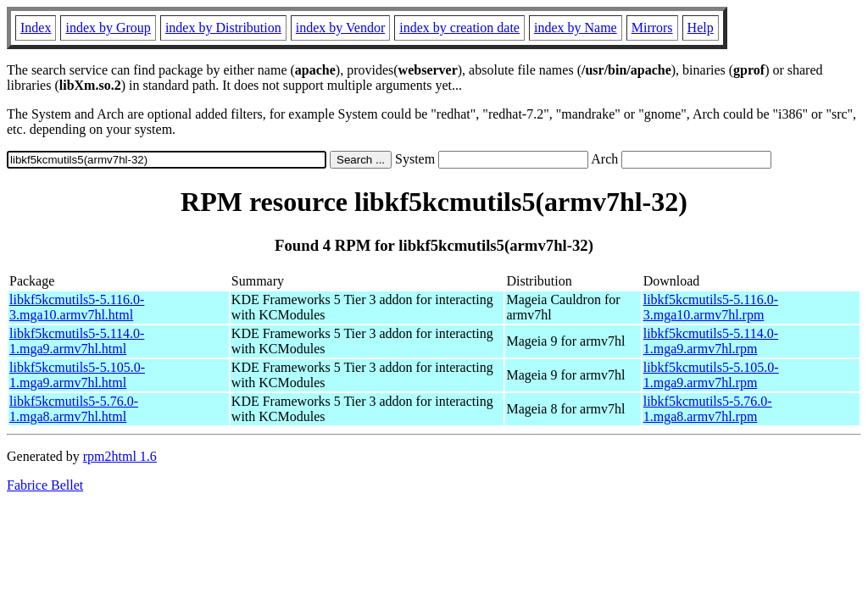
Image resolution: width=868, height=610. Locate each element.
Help (701, 28)
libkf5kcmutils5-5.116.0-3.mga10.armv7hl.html (77, 307)
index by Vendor (340, 28)
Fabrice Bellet (45, 485)
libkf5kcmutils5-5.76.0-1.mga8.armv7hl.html (74, 409)
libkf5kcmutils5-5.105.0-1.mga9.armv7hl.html (77, 375)
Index (36, 28)
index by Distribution (223, 28)
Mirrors (652, 28)
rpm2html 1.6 (120, 456)
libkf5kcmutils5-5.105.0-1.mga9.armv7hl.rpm (711, 375)
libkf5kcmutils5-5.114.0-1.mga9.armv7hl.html (77, 341)
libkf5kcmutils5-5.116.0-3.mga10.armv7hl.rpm (711, 307)
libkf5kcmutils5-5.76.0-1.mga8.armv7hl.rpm (708, 409)
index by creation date (459, 28)
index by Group (108, 28)
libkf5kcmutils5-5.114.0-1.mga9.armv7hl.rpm (711, 341)
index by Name (576, 28)
